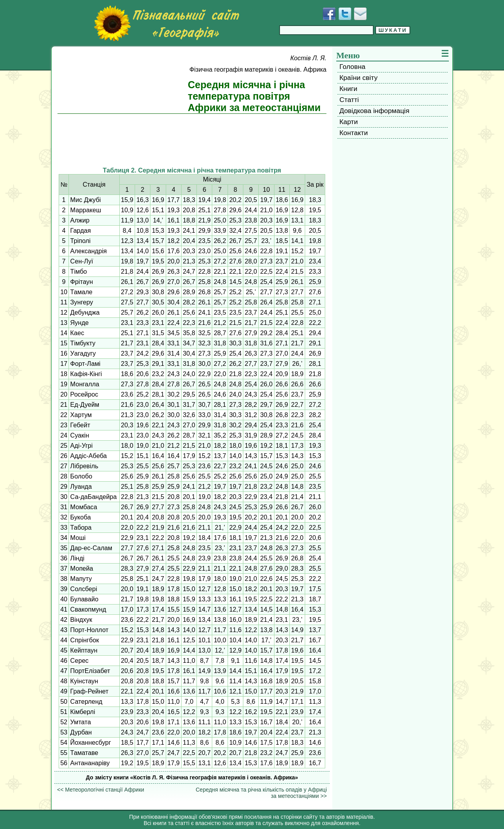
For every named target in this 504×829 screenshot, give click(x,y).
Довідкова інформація (374, 111)
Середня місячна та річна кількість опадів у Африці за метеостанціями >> (261, 793)
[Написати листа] (360, 14)
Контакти (354, 133)
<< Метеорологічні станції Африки (101, 790)
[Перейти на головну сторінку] (167, 23)
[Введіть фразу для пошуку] (326, 30)
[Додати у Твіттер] (345, 14)
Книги (348, 89)
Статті (349, 100)
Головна (352, 67)
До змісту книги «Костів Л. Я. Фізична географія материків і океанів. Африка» (192, 777)
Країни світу (359, 78)
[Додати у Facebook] (329, 14)
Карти (349, 122)
